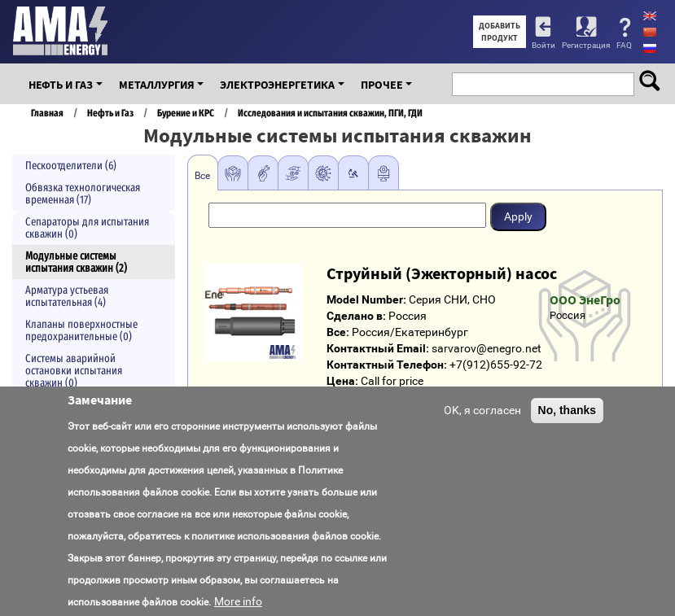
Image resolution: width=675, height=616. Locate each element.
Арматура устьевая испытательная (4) (67, 296)
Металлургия (157, 85)
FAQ (624, 45)
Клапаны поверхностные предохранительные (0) (81, 330)
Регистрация (586, 45)
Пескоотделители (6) (71, 166)
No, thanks (568, 425)
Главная (47, 113)
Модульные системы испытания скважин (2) (76, 262)
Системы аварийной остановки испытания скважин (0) (74, 371)
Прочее (382, 85)
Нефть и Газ (61, 85)
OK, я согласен (482, 425)
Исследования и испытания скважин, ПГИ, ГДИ (330, 113)
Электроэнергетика (277, 85)
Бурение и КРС (186, 113)
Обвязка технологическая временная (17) (83, 194)
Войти (544, 45)
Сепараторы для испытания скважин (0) (87, 228)
